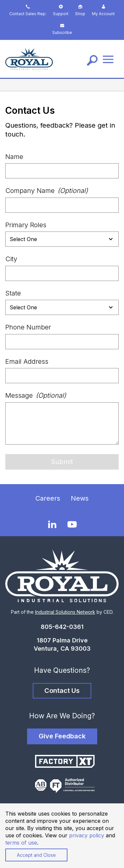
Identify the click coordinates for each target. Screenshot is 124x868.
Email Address (27, 361)
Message (36, 395)
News (80, 498)
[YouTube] (72, 524)
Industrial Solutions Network (65, 612)
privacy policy (87, 835)
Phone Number (28, 327)
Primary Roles (26, 225)
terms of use (21, 843)
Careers (48, 498)
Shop (80, 10)
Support (61, 10)
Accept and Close (36, 855)
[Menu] (108, 59)
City (11, 259)
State (13, 293)
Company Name (47, 191)
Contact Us (62, 691)
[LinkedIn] (52, 524)
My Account (103, 10)
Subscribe (62, 29)
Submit (62, 462)
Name (14, 157)
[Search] (92, 60)
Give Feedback (62, 736)
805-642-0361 (62, 627)
